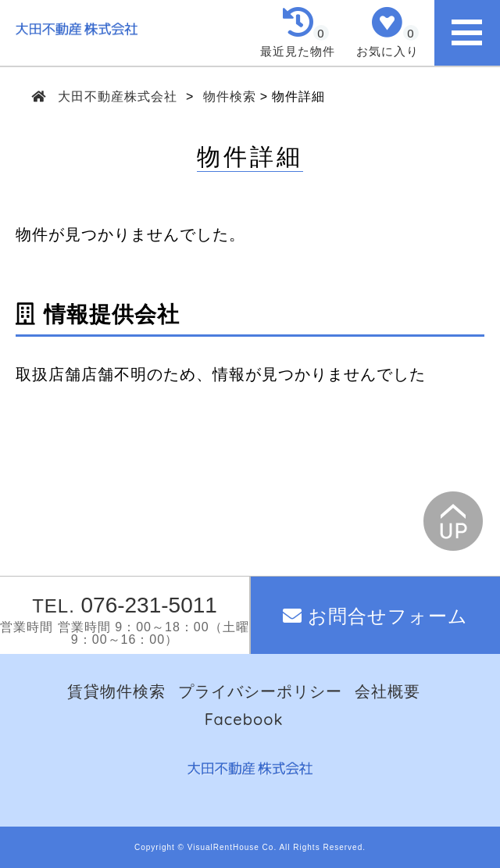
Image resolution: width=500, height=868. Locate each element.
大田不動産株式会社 (118, 96)
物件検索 (230, 96)
